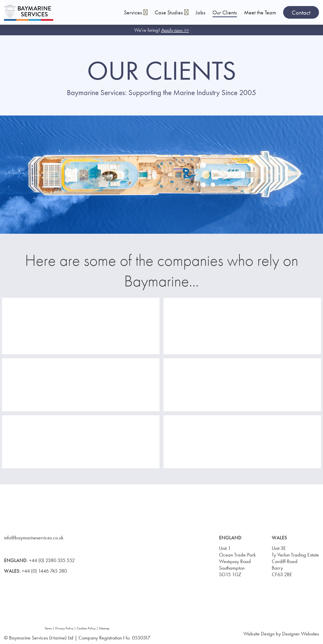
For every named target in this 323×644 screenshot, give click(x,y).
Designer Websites (301, 634)
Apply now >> (175, 30)
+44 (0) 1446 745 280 (44, 571)
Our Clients (225, 12)
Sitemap (104, 628)
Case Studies (172, 12)
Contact (301, 12)
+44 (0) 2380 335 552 (52, 560)
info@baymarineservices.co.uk (34, 538)
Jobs (200, 12)
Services (134, 12)
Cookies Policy (86, 628)
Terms (48, 628)
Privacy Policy (64, 628)
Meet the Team (260, 12)
